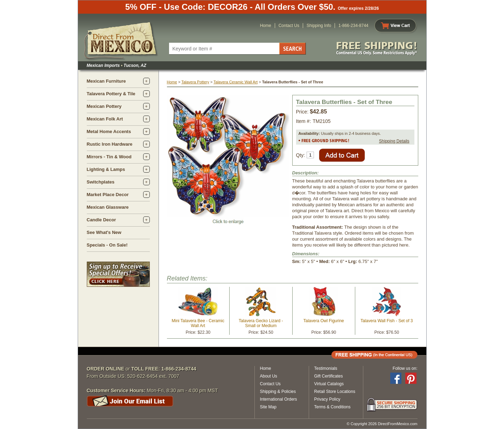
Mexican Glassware (108, 207)
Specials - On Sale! (107, 245)
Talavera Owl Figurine (324, 321)
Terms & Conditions (332, 407)
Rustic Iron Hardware (110, 144)
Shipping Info (319, 26)
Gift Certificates (329, 376)
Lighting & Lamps (106, 169)
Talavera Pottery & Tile (111, 94)
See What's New (104, 232)
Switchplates (101, 182)
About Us (269, 376)
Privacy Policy (327, 399)
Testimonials (326, 368)
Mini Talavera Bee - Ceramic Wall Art (198, 323)
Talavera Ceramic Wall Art (236, 82)
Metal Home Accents (109, 132)
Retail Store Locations (335, 392)
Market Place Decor (108, 195)
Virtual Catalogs (329, 384)
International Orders (279, 399)
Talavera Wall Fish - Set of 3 (387, 321)
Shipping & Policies (278, 392)
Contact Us (289, 26)
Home (266, 26)
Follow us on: (405, 368)
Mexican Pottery (104, 106)
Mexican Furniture (106, 81)
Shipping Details (394, 141)
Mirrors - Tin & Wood (109, 157)
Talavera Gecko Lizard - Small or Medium (261, 323)
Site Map (268, 407)
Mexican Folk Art (105, 119)
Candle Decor (101, 220)
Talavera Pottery (195, 82)
